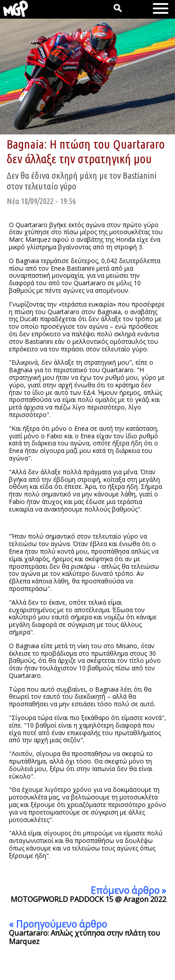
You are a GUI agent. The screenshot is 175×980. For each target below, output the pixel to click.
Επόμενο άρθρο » (128, 890)
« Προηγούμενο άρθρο (58, 924)
